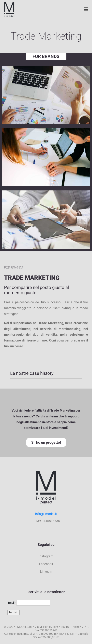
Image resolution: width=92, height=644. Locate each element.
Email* (12, 603)
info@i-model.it (46, 514)
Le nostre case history (32, 373)
